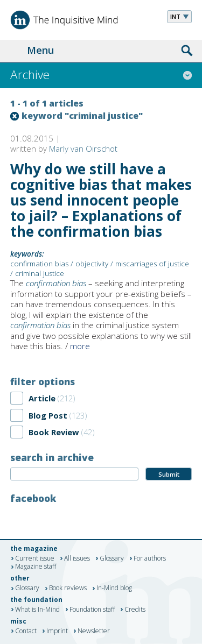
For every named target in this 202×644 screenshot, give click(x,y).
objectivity (92, 264)
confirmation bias (39, 264)
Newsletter (94, 631)
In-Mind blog (114, 589)
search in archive (52, 457)
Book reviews (68, 589)
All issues (77, 558)
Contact (26, 631)
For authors (150, 558)
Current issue (35, 558)
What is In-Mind (37, 610)
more (80, 346)
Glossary (112, 558)
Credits (135, 610)
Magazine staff (36, 567)
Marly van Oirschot (83, 148)
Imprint (57, 631)
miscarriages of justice (152, 264)
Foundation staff (92, 610)
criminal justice (40, 273)
